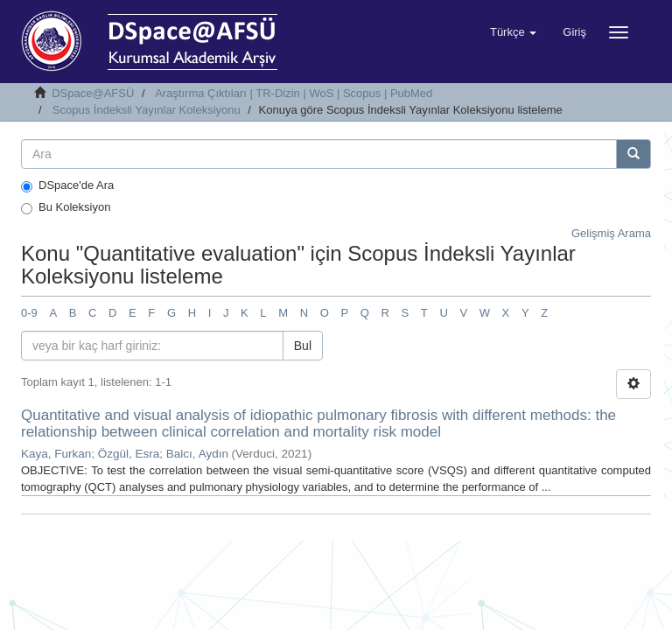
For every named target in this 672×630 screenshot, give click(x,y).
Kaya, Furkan (56, 454)
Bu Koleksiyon (66, 207)
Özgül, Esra (129, 454)
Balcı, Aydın (197, 454)
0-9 (29, 313)
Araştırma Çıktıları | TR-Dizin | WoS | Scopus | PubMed (294, 93)
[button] (513, 32)
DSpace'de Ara (67, 185)
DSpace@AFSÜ (93, 93)
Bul (303, 346)
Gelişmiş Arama (611, 233)
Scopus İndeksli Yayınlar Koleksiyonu (147, 110)
